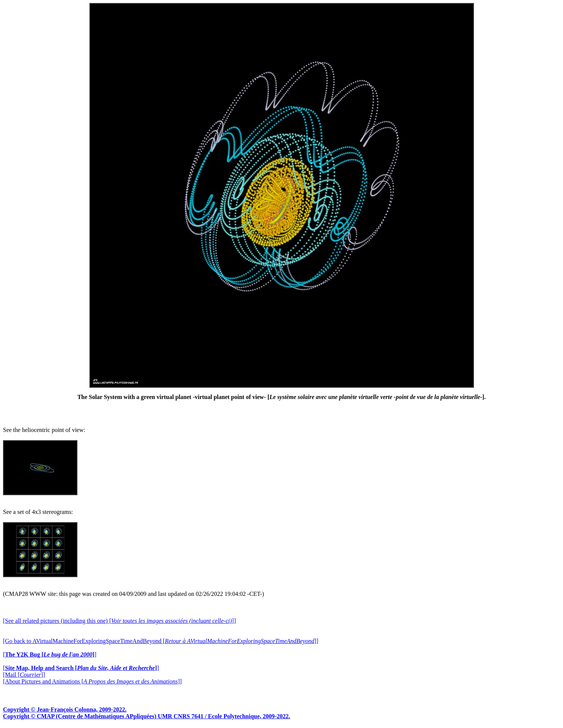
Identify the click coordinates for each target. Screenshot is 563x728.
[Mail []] (24, 675)
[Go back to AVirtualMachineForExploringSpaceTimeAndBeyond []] (161, 641)
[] (50, 654)
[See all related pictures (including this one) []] (119, 621)
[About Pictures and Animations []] (92, 681)
